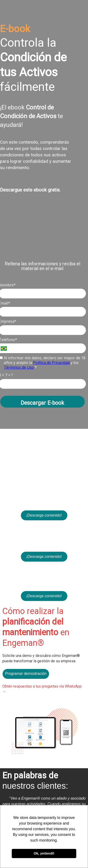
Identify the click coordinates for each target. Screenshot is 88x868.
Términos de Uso (19, 367)
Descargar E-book (42, 403)
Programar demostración (26, 674)
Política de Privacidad (51, 363)
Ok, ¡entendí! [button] (44, 853)
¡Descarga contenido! (44, 515)
